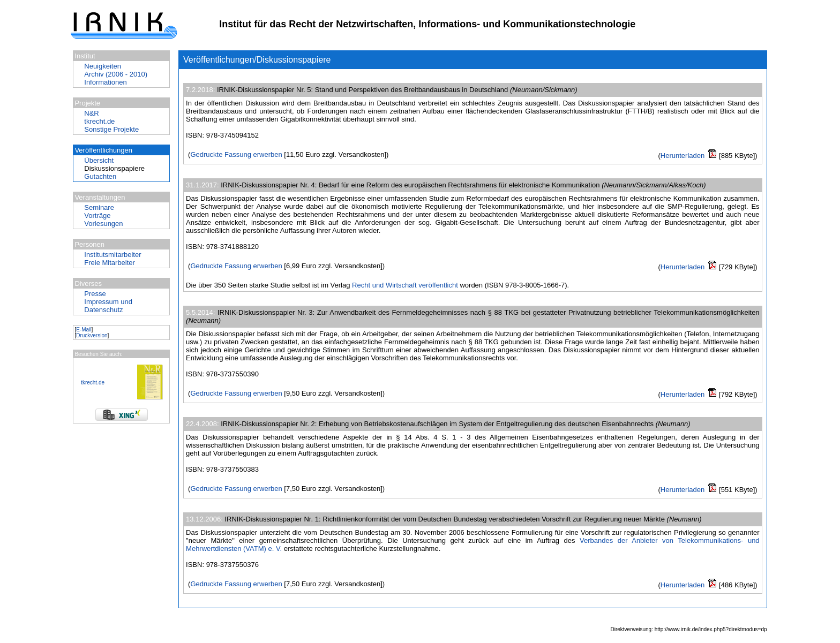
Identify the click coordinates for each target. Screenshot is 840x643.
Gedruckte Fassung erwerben (236, 154)
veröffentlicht (438, 285)
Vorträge (97, 215)
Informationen (106, 82)
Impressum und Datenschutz (108, 306)
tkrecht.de (99, 121)
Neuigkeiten (103, 66)
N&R (91, 113)
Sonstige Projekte (111, 129)
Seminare (99, 207)
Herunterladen (682, 156)
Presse (95, 294)
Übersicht (99, 160)
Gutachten (100, 176)
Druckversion (92, 335)
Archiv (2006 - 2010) (116, 74)
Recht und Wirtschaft (384, 285)
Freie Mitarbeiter (110, 263)
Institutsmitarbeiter (112, 255)
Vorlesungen (103, 224)
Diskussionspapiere (114, 168)
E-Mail (84, 330)
